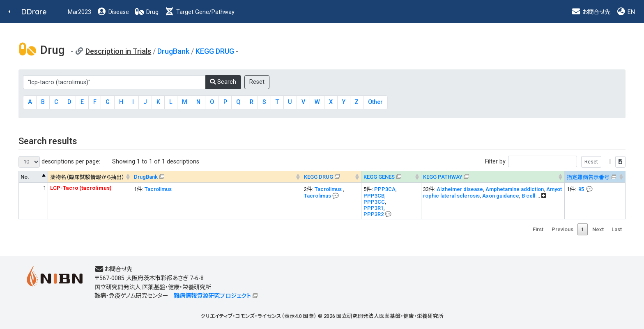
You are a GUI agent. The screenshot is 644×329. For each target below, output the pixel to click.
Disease (113, 12)
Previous (562, 229)
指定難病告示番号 (588, 177)
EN (626, 12)
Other (375, 102)
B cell (529, 196)
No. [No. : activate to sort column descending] (25, 177)
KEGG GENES (379, 177)
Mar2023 (79, 12)
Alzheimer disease (460, 189)
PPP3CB (374, 196)
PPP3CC (374, 202)
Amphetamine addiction (515, 189)
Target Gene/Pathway (200, 12)
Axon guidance (501, 196)
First (538, 229)
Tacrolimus (158, 189)
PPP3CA (385, 189)
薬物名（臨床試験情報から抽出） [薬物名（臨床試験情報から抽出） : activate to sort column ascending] (87, 177)
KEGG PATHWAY (443, 177)
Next (598, 229)
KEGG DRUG (215, 51)
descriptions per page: (59, 162)
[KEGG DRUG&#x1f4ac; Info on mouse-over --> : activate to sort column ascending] (332, 177)
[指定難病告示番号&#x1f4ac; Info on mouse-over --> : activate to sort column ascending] (595, 177)
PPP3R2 (374, 214)
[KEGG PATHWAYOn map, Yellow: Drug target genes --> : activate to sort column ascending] (493, 177)
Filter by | (555, 162)
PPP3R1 (374, 208)
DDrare (34, 12)
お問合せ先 (591, 12)
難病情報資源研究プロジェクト (212, 296)
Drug (147, 12)
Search (223, 82)
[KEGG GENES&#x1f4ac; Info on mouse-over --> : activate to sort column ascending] (391, 177)
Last (617, 229)
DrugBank (173, 51)
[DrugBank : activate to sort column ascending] (217, 177)
